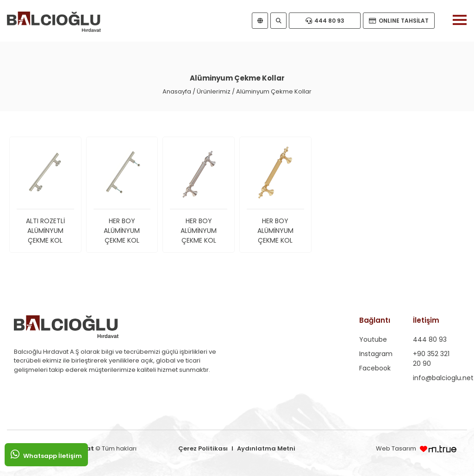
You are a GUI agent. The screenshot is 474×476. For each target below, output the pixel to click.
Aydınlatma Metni (266, 448)
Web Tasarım (397, 448)
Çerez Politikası (203, 448)
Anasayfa (177, 91)
